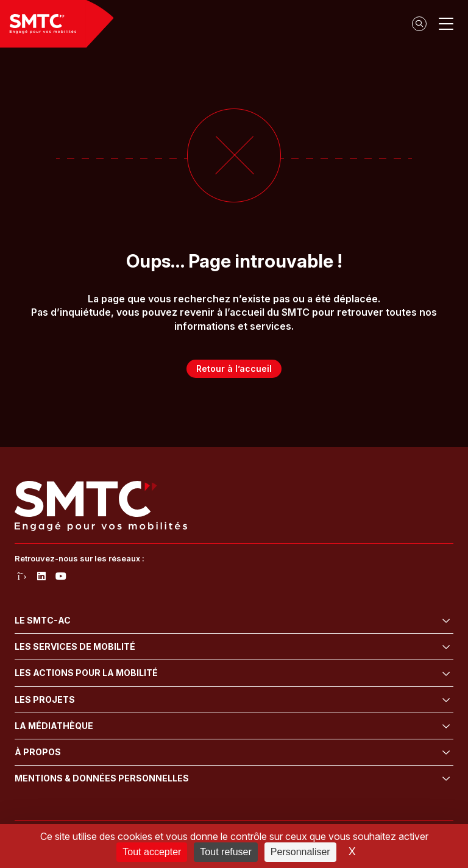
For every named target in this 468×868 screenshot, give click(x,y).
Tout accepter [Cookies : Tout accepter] (152, 852)
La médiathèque (54, 726)
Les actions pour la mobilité (86, 673)
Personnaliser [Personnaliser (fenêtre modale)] (300, 852)
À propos (38, 752)
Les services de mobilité (75, 646)
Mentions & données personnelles (102, 778)
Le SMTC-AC (43, 620)
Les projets (45, 699)
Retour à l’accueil (234, 368)
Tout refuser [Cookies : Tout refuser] (225, 852)
